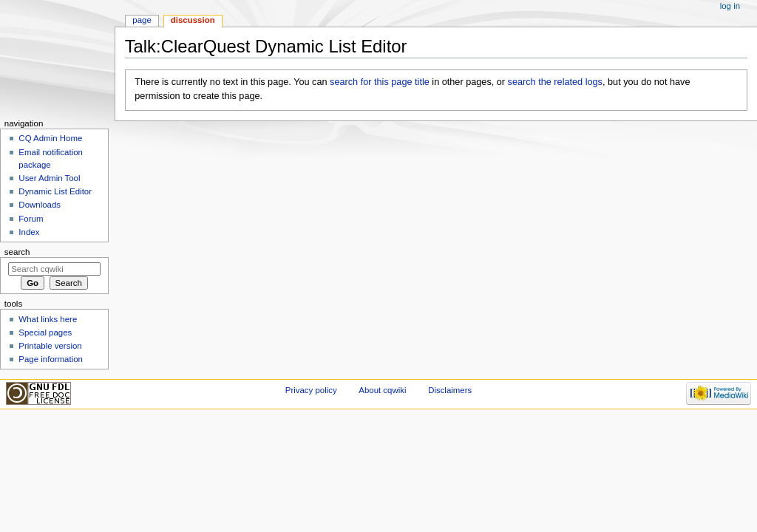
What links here (48, 319)
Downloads (40, 205)
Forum (31, 219)
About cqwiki (382, 390)
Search (17, 252)
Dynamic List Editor (55, 191)
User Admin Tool (49, 178)
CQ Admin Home (50, 138)
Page (142, 20)
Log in (730, 6)
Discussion (193, 20)
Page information (51, 359)
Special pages (45, 332)
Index (29, 232)
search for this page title (380, 82)
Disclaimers (450, 390)
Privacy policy (311, 390)
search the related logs (555, 82)
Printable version (50, 346)
